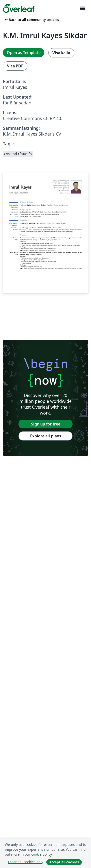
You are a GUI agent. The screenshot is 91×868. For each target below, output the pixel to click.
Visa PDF (15, 66)
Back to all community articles (31, 20)
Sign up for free (46, 424)
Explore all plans (46, 436)
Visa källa (61, 53)
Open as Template (24, 53)
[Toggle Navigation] (83, 8)
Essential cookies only (26, 862)
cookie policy (41, 854)
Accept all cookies (64, 862)
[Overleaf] (19, 8)
